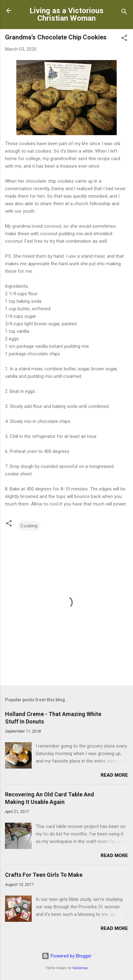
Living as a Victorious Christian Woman (66, 14)
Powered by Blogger (67, 956)
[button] (124, 39)
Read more (114, 775)
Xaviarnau (80, 968)
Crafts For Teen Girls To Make (44, 875)
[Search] (124, 13)
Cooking (29, 526)
